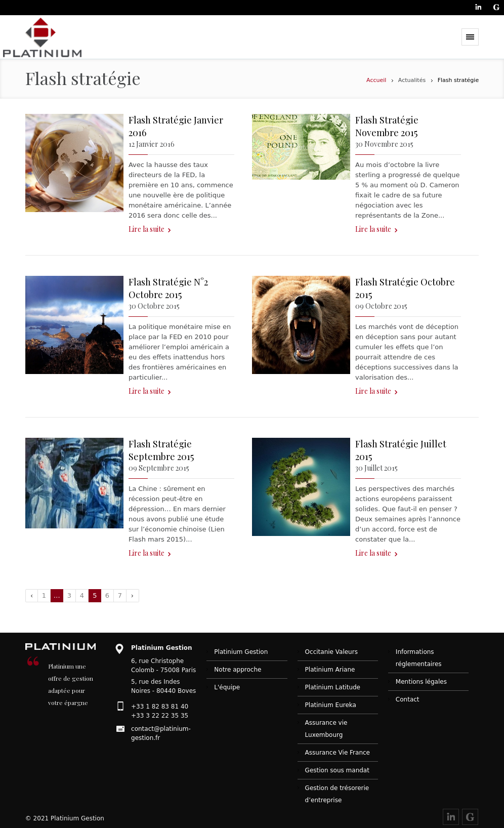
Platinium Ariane (330, 670)
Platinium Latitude (333, 687)
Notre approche (238, 670)
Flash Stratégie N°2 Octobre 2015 (168, 288)
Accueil (376, 80)
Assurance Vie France (338, 753)
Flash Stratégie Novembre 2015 (387, 126)
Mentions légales (421, 682)
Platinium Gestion (241, 652)
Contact (408, 699)
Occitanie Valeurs (331, 652)
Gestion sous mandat (337, 770)
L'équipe (227, 687)
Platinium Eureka (331, 705)
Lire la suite (146, 229)
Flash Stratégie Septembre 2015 (161, 450)
